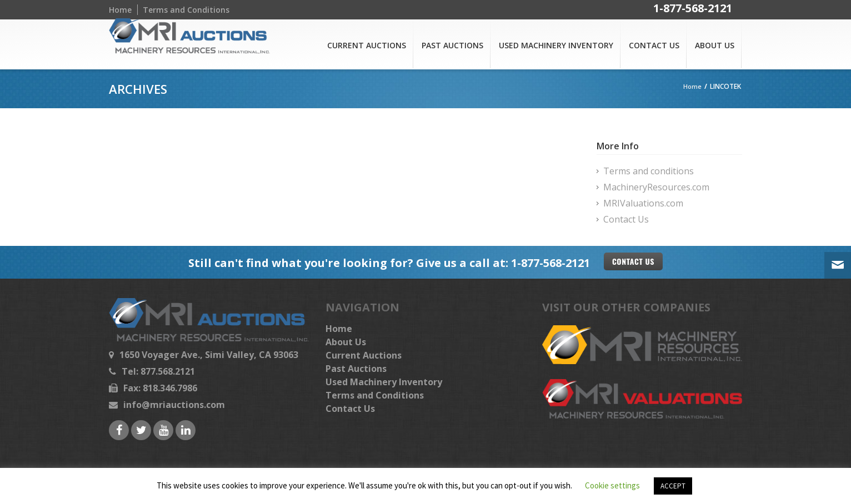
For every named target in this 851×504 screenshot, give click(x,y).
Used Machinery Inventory (556, 45)
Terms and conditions (649, 171)
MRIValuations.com (643, 203)
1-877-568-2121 (693, 10)
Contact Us (654, 45)
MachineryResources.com (656, 187)
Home (120, 10)
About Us (715, 45)
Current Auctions (367, 45)
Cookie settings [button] (612, 485)
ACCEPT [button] (673, 486)
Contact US (633, 261)
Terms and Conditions (186, 10)
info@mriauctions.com (174, 405)
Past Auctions (452, 45)
